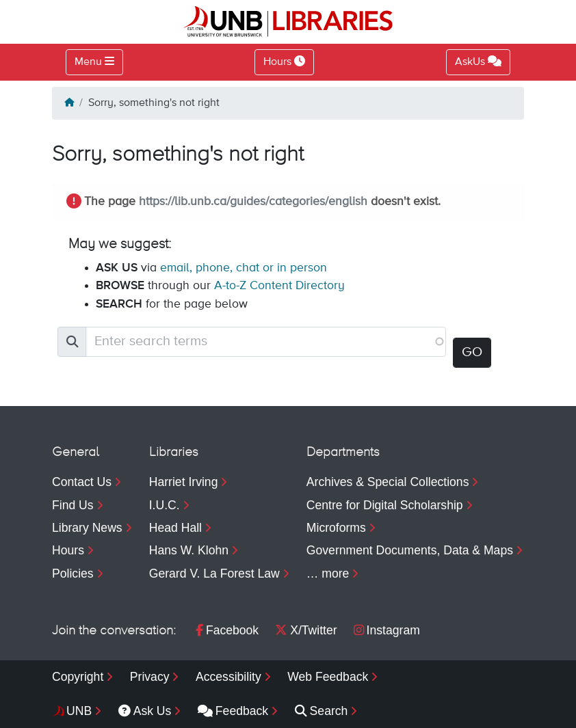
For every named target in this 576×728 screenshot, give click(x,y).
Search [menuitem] (322, 711)
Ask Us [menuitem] (145, 711)
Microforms (336, 528)
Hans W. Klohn (189, 550)
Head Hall (175, 528)
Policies (73, 574)
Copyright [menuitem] (78, 677)
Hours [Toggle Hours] (284, 62)
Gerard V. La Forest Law (214, 574)
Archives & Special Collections (388, 482)
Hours (68, 550)
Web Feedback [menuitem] (328, 677)
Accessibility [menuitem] (228, 677)
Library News (87, 528)
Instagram (387, 630)
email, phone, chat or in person (244, 268)
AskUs (478, 62)
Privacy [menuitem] (150, 677)
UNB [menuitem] (79, 711)
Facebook (227, 630)
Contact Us (82, 482)
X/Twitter (306, 630)
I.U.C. (165, 505)
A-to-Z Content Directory (279, 286)
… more (328, 574)
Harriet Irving (184, 482)
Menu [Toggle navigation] (88, 62)
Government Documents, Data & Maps (410, 550)
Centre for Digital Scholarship (385, 505)
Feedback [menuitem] (233, 711)
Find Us (73, 505)
